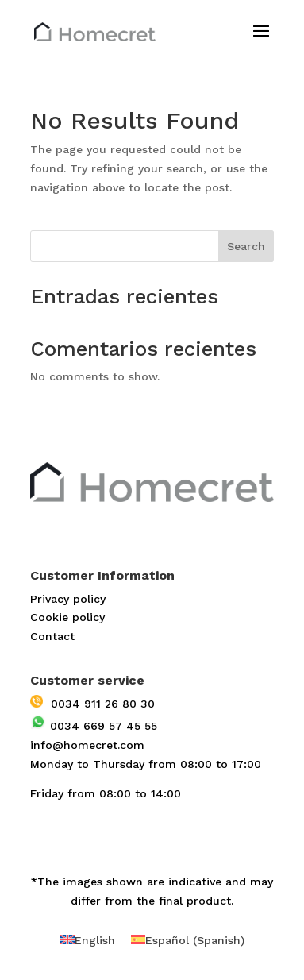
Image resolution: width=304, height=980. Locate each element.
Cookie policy (67, 617)
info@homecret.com (87, 745)
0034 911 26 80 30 (92, 704)
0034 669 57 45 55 (94, 726)
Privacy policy (68, 599)
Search (246, 246)
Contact (52, 636)
